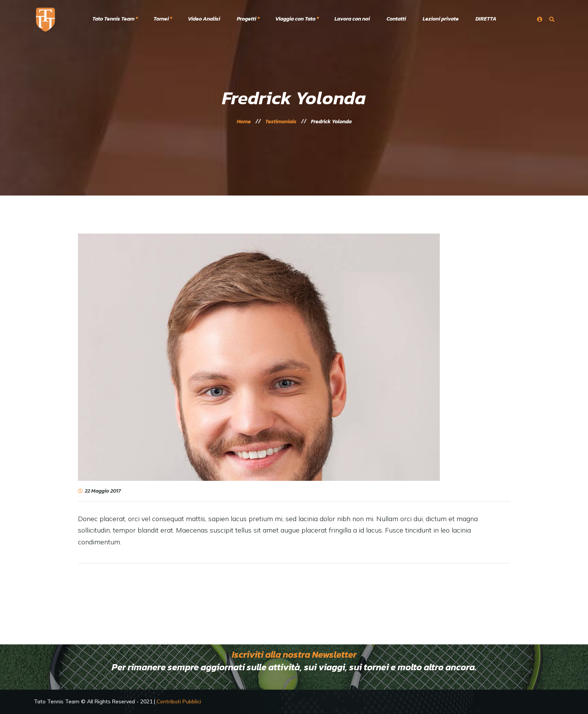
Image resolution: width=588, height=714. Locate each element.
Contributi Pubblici (179, 701)
